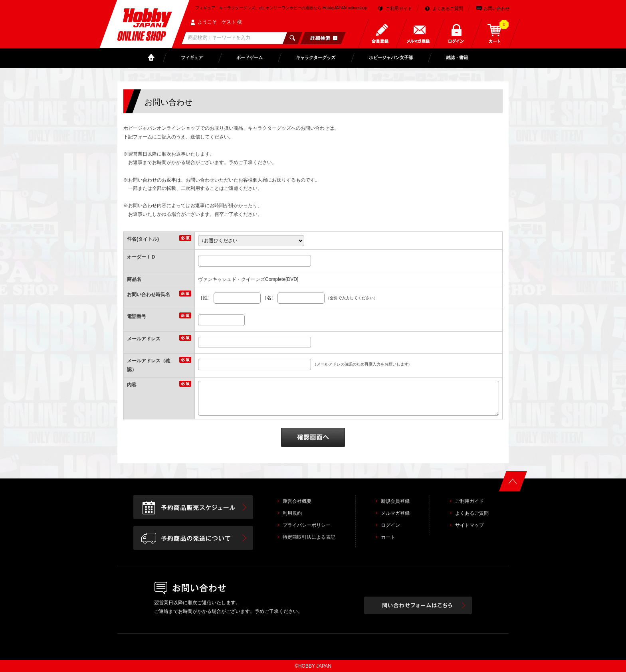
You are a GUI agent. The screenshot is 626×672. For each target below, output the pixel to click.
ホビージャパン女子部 (391, 57)
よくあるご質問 (448, 8)
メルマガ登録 (395, 513)
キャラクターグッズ (316, 57)
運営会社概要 (297, 501)
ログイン (390, 525)
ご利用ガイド (399, 8)
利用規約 (292, 513)
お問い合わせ (497, 8)
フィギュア (192, 57)
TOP (153, 58)
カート (388, 537)
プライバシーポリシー (307, 525)
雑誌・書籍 (457, 57)
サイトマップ (469, 525)
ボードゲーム (250, 57)
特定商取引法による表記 (309, 537)
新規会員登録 (395, 501)
